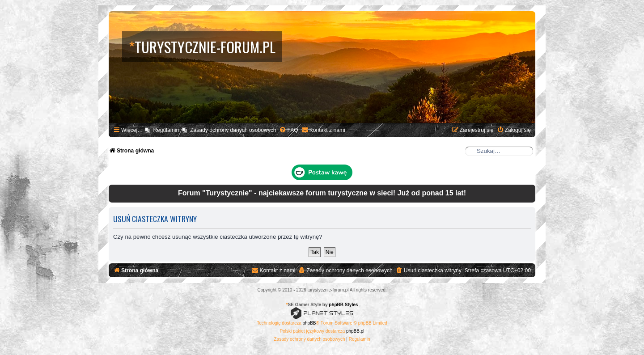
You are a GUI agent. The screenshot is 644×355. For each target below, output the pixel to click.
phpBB (309, 323)
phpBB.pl (355, 331)
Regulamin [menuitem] (166, 130)
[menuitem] (288, 130)
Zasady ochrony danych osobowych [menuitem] (233, 130)
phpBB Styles (343, 305)
